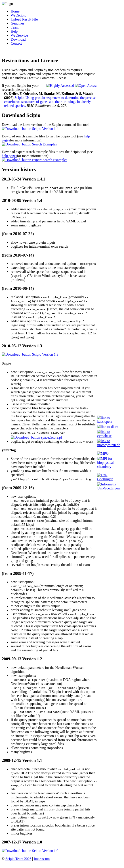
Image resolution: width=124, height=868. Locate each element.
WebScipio (19, 15)
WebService (19, 35)
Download (18, 39)
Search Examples (29, 144)
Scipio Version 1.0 (30, 852)
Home (15, 11)
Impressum (42, 860)
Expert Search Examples (35, 160)
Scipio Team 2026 (18, 860)
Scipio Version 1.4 (30, 129)
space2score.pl (36, 438)
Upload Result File (24, 19)
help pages (9, 156)
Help (14, 31)
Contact (16, 43)
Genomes (17, 23)
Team (15, 27)
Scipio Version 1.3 (30, 354)
